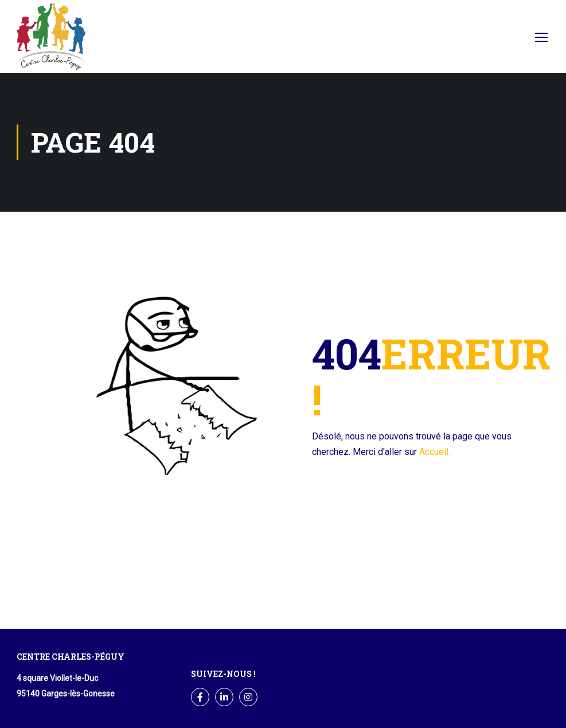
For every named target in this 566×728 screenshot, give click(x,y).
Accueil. (435, 452)
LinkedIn (225, 697)
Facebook (504, 40)
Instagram (249, 697)
